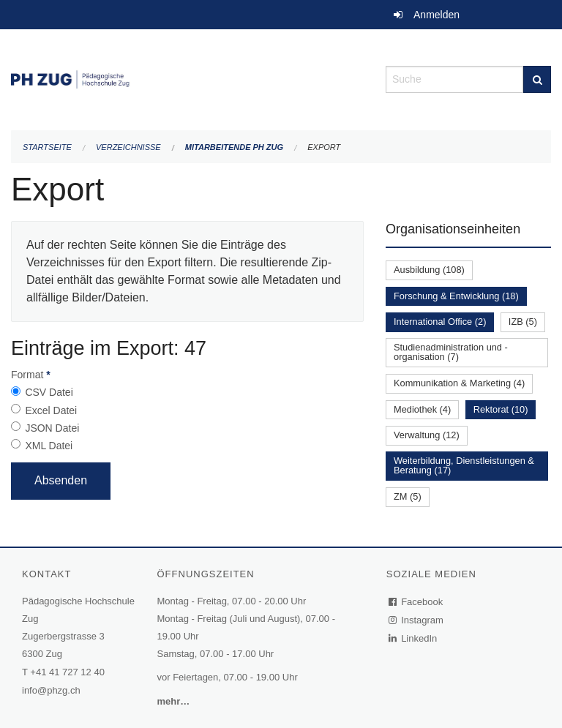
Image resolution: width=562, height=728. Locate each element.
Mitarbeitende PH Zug (234, 147)
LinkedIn (413, 638)
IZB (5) (523, 322)
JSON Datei (52, 428)
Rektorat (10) (501, 409)
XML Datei (49, 446)
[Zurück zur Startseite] (187, 78)
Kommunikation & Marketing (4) (459, 383)
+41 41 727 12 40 (67, 672)
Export (324, 147)
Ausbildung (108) (429, 270)
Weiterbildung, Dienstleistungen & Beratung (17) (464, 465)
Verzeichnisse (128, 147)
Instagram (417, 620)
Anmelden (437, 15)
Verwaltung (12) (427, 435)
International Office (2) (440, 322)
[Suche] (537, 79)
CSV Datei (49, 392)
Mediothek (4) (422, 409)
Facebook (416, 602)
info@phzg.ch (51, 690)
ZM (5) (408, 496)
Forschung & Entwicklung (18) (456, 296)
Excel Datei (51, 410)
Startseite (47, 147)
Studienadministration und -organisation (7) (451, 352)
